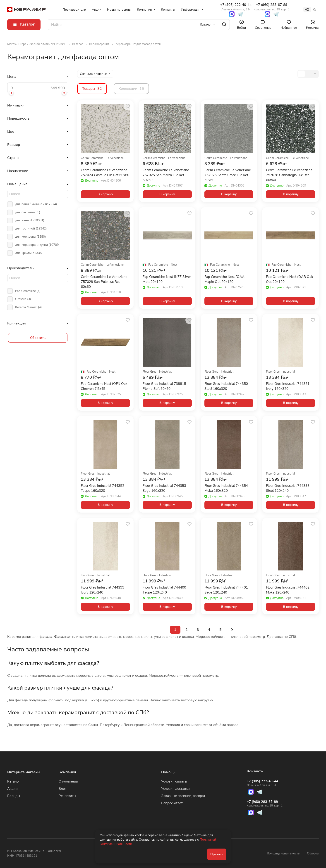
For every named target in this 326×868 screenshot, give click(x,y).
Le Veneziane (115, 158)
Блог (62, 789)
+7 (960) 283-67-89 (272, 7)
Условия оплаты (174, 781)
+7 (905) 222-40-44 (236, 7)
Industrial (165, 372)
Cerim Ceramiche (92, 158)
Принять (217, 854)
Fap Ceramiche (158, 265)
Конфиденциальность (283, 853)
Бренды (14, 796)
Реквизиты (67, 796)
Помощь (168, 772)
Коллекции (131, 89)
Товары (92, 89)
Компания (67, 772)
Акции (12, 789)
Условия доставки (175, 789)
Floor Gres (149, 372)
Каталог (14, 781)
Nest (174, 265)
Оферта (313, 853)
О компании (68, 781)
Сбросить (38, 338)
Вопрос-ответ (172, 803)
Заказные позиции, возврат (183, 796)
